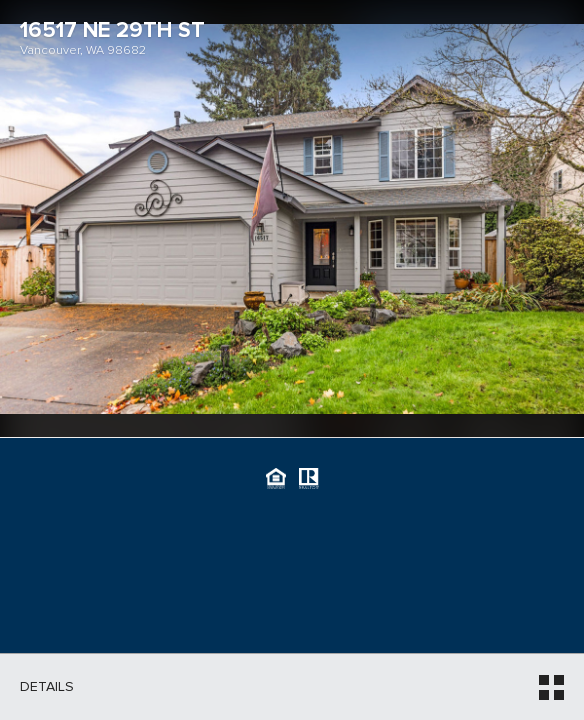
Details (47, 686)
